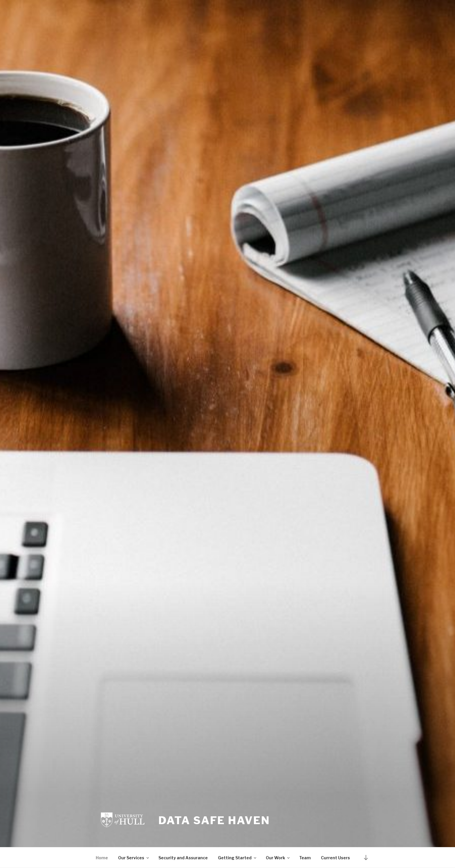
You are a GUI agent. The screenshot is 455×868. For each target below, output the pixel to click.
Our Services (134, 858)
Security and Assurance (183, 858)
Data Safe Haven (214, 820)
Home (102, 858)
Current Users (335, 858)
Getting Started (238, 858)
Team (305, 858)
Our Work (278, 858)
